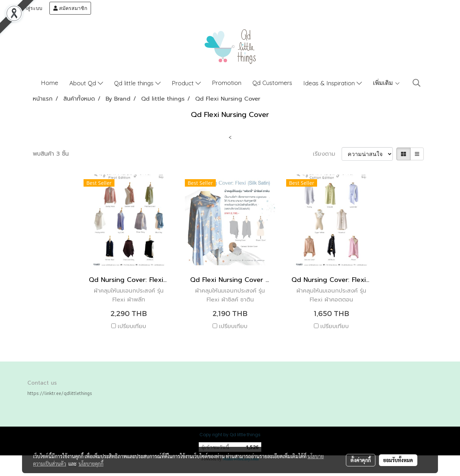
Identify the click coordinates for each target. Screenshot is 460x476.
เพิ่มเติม (387, 83)
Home (50, 83)
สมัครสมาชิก (70, 8)
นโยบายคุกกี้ (91, 464)
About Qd (86, 83)
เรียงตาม (327, 154)
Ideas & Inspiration (333, 83)
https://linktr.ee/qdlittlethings (60, 393)
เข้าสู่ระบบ (27, 8)
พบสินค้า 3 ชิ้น (51, 154)
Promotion (227, 83)
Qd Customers (272, 83)
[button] (417, 83)
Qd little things (137, 83)
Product (186, 83)
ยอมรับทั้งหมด (398, 460)
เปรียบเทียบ (132, 326)
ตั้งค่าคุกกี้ (361, 460)
